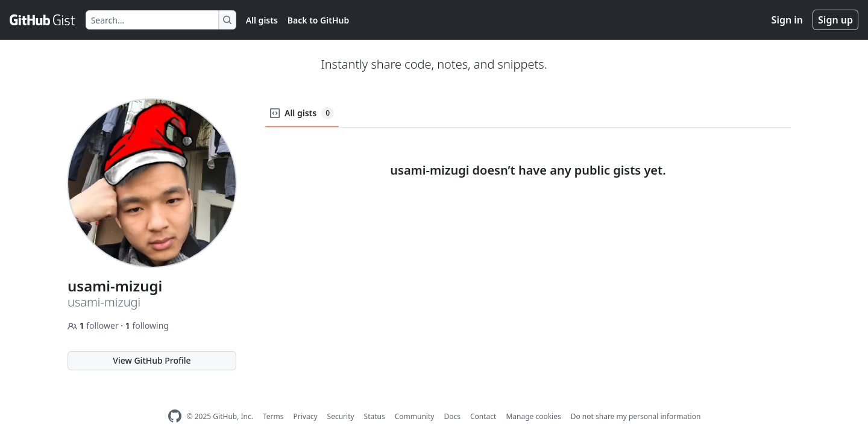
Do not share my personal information (636, 416)
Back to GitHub (318, 20)
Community (415, 416)
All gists (262, 20)
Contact (483, 416)
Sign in (787, 20)
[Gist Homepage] (43, 20)
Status (375, 416)
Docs (452, 416)
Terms (273, 416)
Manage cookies (533, 416)
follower (94, 325)
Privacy (306, 416)
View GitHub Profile (152, 360)
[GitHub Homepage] (175, 416)
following (147, 325)
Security (341, 416)
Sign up (835, 20)
